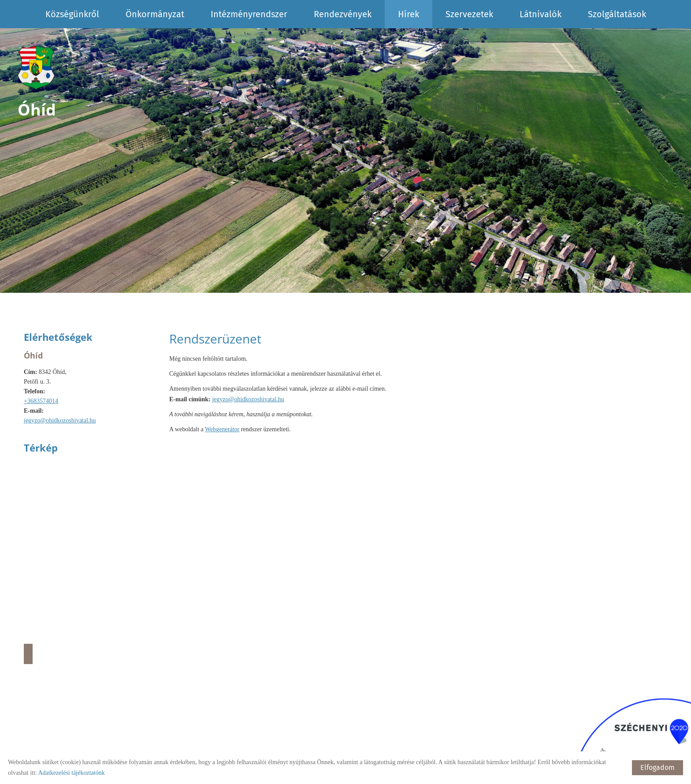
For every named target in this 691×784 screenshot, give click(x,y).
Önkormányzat (155, 14)
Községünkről (72, 14)
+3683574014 (41, 401)
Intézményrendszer (249, 14)
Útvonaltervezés (28, 654)
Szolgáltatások (617, 14)
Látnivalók (541, 14)
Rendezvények (343, 14)
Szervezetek (469, 14)
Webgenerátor (222, 429)
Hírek (409, 14)
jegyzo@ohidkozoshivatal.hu (60, 420)
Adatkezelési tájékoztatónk (71, 773)
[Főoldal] (37, 68)
